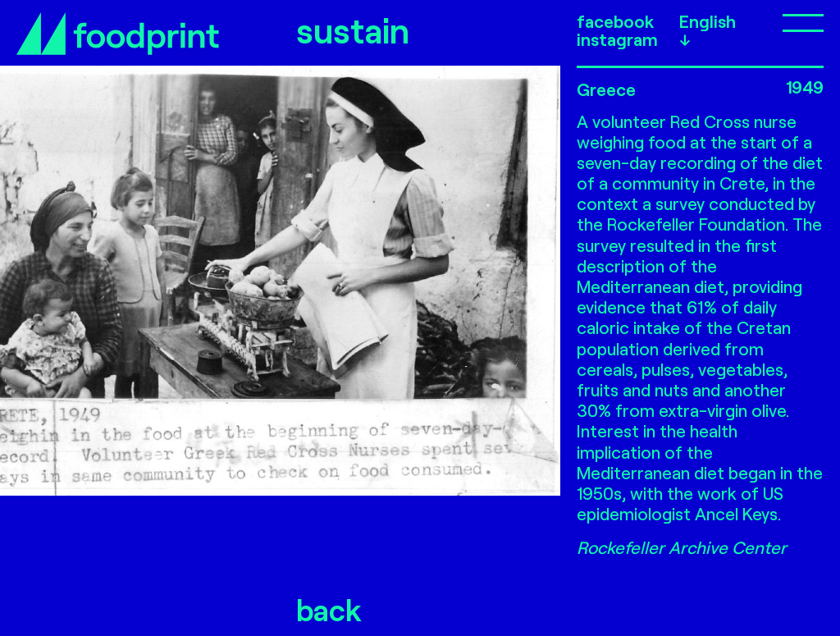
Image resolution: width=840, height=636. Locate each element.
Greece (606, 89)
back (329, 609)
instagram (617, 39)
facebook (615, 21)
